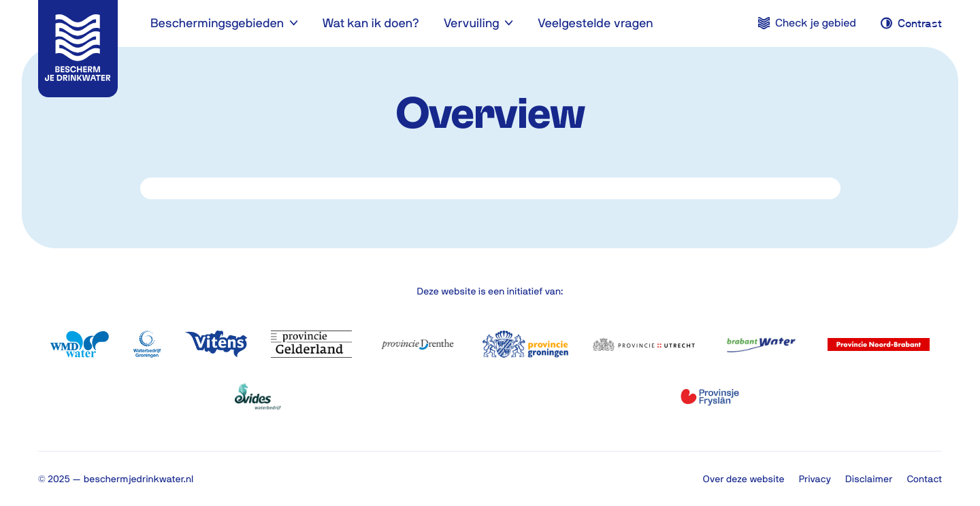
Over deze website (744, 479)
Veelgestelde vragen (595, 23)
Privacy (815, 479)
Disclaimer (869, 479)
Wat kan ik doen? (370, 23)
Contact (924, 479)
